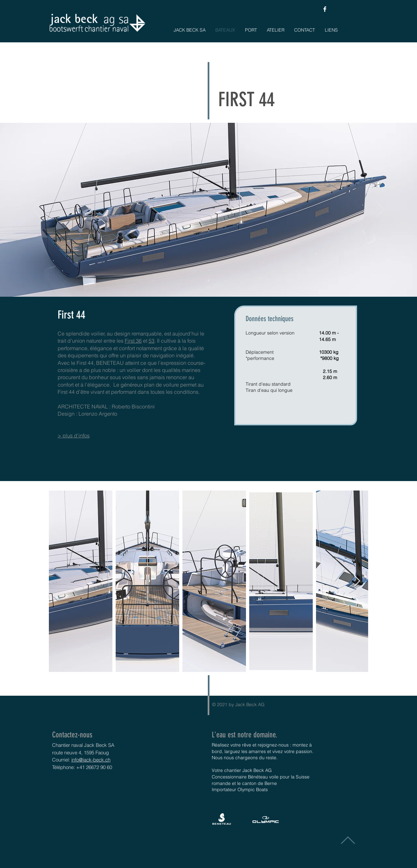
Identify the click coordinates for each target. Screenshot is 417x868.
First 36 (133, 341)
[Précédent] (37, 210)
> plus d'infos (74, 435)
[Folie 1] (208, 280)
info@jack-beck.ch (91, 760)
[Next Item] (357, 581)
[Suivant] (380, 210)
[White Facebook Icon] (325, 9)
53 (151, 341)
